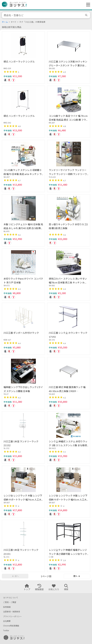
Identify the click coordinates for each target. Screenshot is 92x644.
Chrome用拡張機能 (11, 626)
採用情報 (7, 607)
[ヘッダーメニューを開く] (87, 5)
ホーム (5, 22)
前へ (15, 576)
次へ (77, 576)
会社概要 (7, 621)
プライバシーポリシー (12, 616)
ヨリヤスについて (11, 598)
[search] (87, 15)
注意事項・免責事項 (11, 612)
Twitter (6, 630)
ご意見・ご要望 (10, 602)
